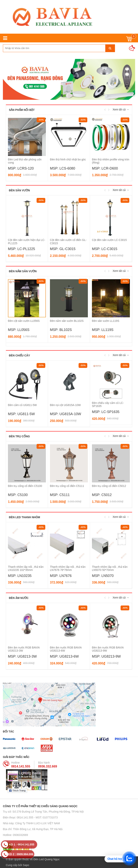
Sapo (26, 865)
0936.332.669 (48, 766)
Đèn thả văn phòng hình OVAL (26, 159)
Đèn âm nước (19, 598)
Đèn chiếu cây (19, 355)
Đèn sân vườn (19, 190)
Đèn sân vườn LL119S (106, 321)
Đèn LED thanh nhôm (24, 517)
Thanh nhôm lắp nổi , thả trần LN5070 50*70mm (110, 568)
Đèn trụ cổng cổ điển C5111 (67, 486)
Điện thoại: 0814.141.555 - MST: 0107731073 (30, 817)
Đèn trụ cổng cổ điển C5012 (109, 486)
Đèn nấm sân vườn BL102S (67, 321)
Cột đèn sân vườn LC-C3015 (109, 240)
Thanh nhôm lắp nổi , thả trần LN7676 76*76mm (68, 568)
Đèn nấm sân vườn (23, 271)
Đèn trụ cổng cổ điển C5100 (25, 486)
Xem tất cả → (121, 109)
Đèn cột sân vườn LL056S (24, 321)
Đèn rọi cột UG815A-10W (65, 405)
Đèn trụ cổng (19, 436)
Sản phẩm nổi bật (22, 110)
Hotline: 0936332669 (15, 835)
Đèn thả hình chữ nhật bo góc (110, 159)
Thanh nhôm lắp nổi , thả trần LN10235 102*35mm (26, 568)
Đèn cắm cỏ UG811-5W (22, 405)
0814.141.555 (21, 766)
